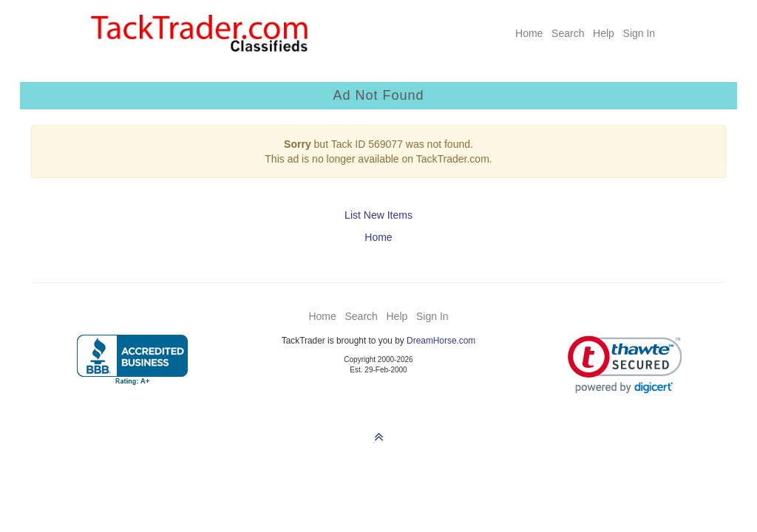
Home (529, 33)
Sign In (639, 33)
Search (568, 33)
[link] (625, 365)
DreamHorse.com (441, 341)
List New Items (378, 215)
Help (604, 33)
